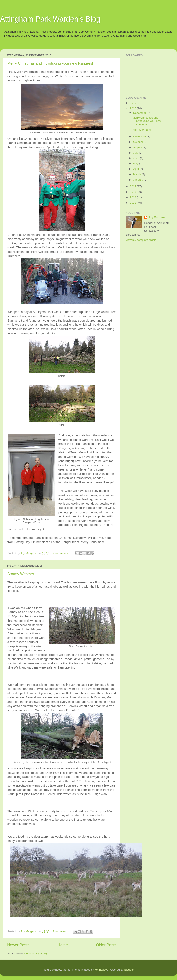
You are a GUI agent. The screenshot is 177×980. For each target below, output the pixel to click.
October (139, 142)
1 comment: (60, 931)
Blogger (129, 970)
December (140, 113)
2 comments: (61, 553)
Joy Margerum (158, 217)
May (136, 163)
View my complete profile (141, 240)
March (137, 174)
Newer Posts (18, 945)
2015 (133, 108)
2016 (133, 103)
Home (63, 945)
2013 (133, 192)
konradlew (101, 970)
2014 (133, 186)
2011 (133, 203)
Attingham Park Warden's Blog (50, 19)
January (139, 180)
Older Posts (106, 945)
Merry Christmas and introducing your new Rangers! (50, 63)
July (136, 153)
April (136, 169)
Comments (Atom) (36, 953)
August (138, 147)
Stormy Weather (21, 574)
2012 (133, 197)
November (140, 137)
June (137, 158)
